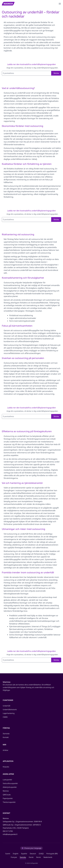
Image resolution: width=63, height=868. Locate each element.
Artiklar (6, 750)
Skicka (56, 73)
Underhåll (6, 706)
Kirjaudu (6, 767)
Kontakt (6, 737)
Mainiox (6, 791)
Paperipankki (8, 798)
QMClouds (7, 795)
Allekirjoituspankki (10, 787)
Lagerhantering (9, 713)
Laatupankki (7, 780)
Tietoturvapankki (9, 802)
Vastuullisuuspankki (10, 783)
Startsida (6, 734)
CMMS (5, 717)
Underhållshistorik (10, 710)
